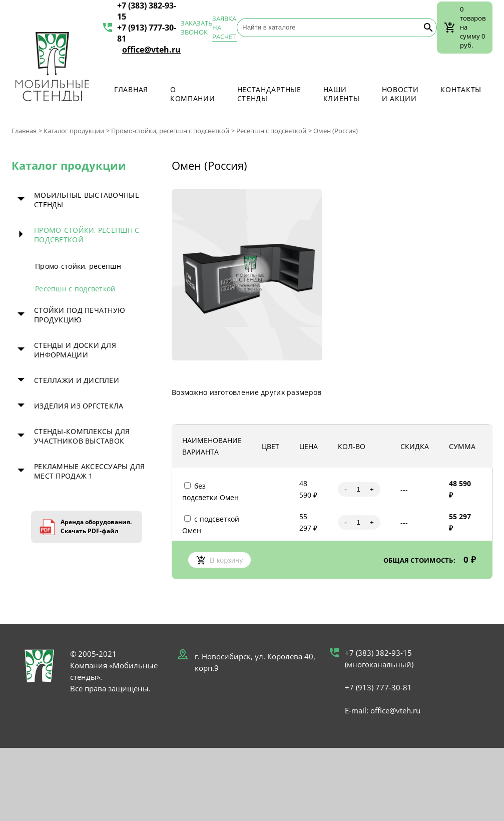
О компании (193, 94)
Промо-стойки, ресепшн (78, 266)
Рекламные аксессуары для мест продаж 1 (90, 471)
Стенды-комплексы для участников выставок (82, 436)
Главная (131, 89)
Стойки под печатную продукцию (80, 315)
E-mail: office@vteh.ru (383, 710)
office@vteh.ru (151, 50)
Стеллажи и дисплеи (77, 380)
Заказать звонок (196, 28)
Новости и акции (400, 94)
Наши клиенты (342, 94)
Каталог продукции (74, 131)
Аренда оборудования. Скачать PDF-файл (96, 526)
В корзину (219, 560)
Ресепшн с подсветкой (271, 131)
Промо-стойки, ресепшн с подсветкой (170, 131)
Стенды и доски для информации (75, 350)
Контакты (461, 89)
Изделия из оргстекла (79, 406)
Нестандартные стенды (269, 94)
